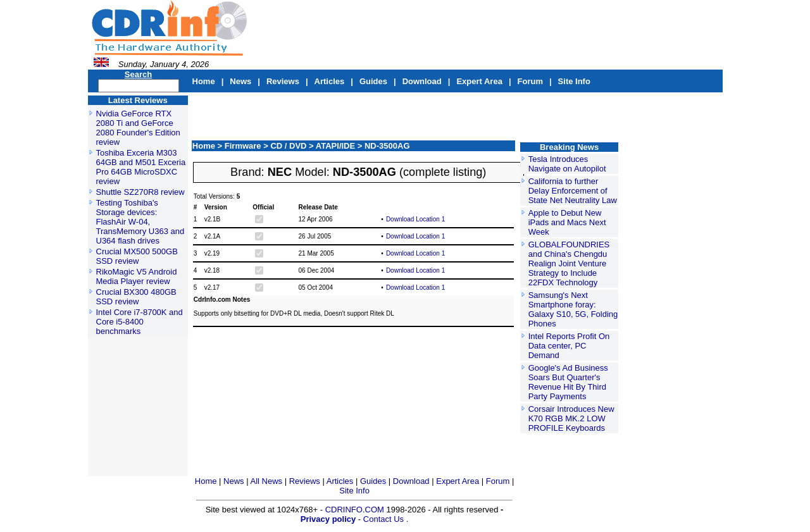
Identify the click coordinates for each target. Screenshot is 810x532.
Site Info (574, 81)
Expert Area (479, 81)
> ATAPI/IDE (333, 146)
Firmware (244, 146)
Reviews (283, 81)
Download (422, 81)
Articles (330, 81)
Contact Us (383, 519)
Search (138, 74)
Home (204, 81)
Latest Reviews (138, 100)
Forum (530, 81)
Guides (373, 81)
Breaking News (569, 147)
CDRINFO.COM (356, 510)
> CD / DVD (286, 146)
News (240, 81)
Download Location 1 (415, 219)
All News (268, 481)
